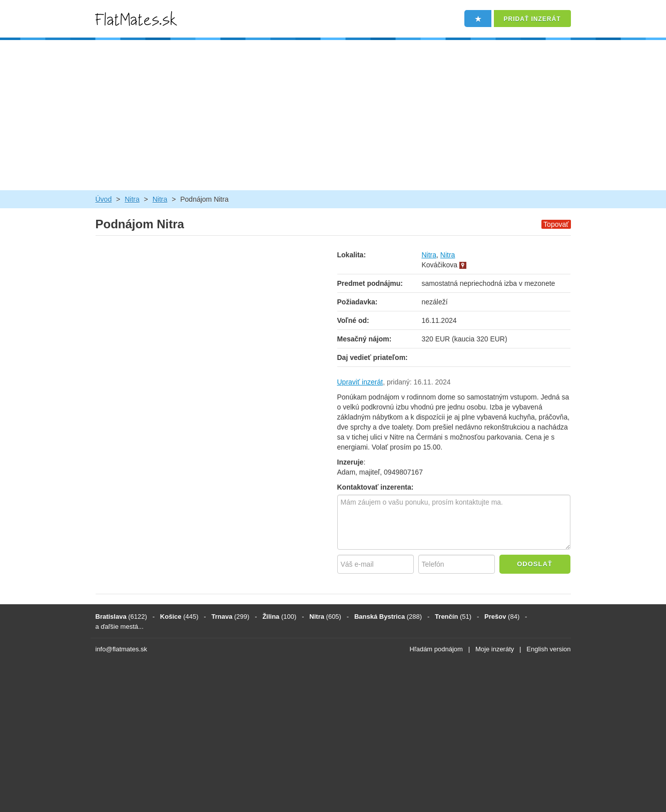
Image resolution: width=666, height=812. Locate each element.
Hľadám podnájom (436, 649)
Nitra (132, 199)
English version (548, 649)
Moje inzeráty (495, 649)
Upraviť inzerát (360, 382)
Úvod (104, 199)
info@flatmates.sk (122, 649)
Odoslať (535, 564)
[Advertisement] (333, 115)
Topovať (556, 224)
